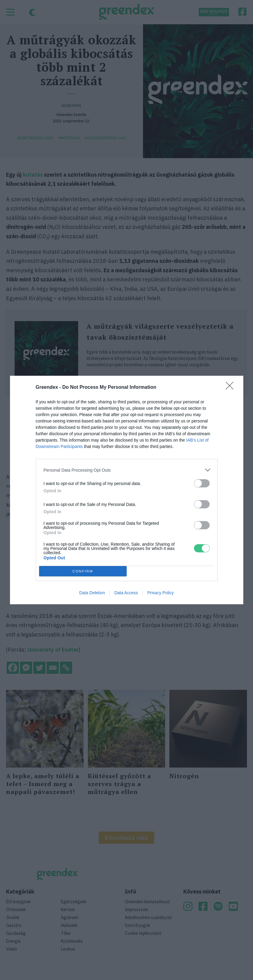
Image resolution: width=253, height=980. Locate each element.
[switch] (202, 483)
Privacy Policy (160, 593)
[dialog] (127, 490)
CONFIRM (83, 571)
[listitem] (127, 470)
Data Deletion (92, 593)
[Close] (231, 388)
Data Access (126, 593)
